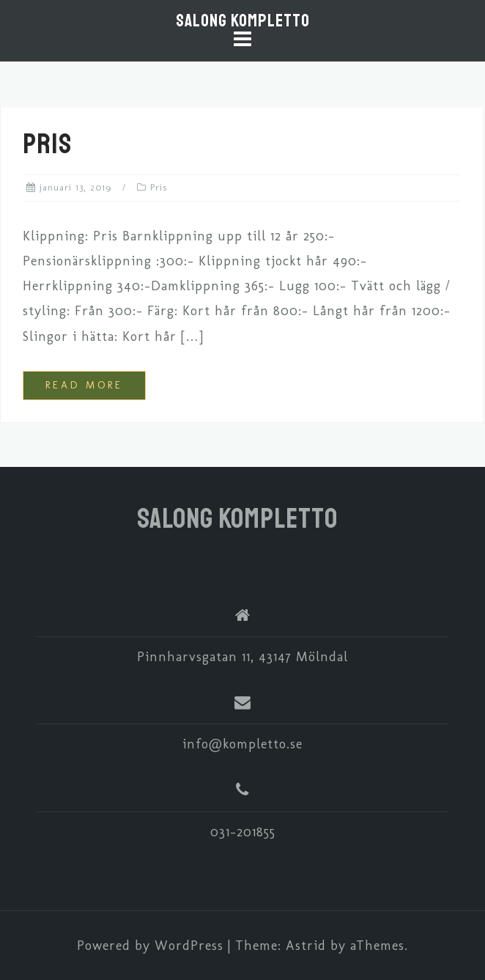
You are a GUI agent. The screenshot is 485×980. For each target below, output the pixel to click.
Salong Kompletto (243, 21)
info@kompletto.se (242, 744)
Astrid (306, 946)
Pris (47, 144)
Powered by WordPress (150, 946)
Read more (84, 385)
